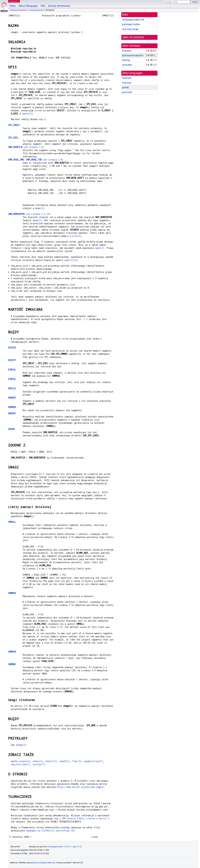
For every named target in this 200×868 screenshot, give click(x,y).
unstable (127, 65)
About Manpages (28, 6)
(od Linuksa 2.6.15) (29, 214)
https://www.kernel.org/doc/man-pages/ (81, 787)
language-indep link (133, 20)
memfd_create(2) (20, 761)
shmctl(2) (51, 761)
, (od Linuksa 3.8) (36, 160)
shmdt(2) (64, 761)
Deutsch (127, 78)
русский (127, 92)
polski (126, 87)
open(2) (27, 114)
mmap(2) (40, 208)
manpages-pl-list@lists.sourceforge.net (50, 831)
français (127, 83)
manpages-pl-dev (36, 10)
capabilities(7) (93, 761)
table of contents (133, 37)
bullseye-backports (19, 10)
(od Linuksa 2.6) (26, 147)
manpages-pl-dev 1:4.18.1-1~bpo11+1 (64, 847)
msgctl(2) (70, 260)
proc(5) (77, 236)
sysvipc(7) (39, 764)
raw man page (130, 29)
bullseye (127, 51)
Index (13, 6)
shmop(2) (21, 745)
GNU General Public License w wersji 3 (86, 818)
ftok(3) (77, 761)
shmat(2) (38, 761)
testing (126, 60)
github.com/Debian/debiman (43, 863)
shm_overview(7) (20, 764)
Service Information (59, 6)
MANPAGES (14, 1)
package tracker (131, 24)
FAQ (43, 6)
